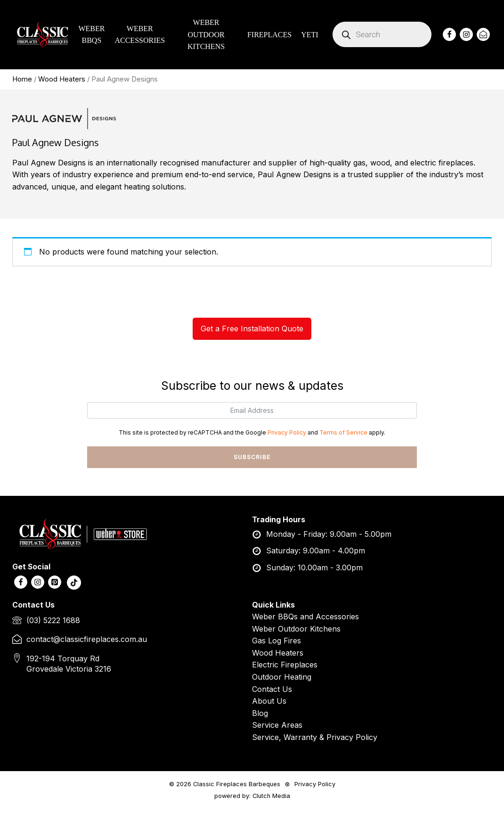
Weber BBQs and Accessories (305, 617)
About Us (269, 701)
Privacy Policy (287, 432)
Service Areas (277, 725)
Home (22, 79)
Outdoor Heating (282, 677)
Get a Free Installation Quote (252, 329)
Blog (260, 713)
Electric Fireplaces (285, 665)
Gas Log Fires (276, 641)
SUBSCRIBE (252, 457)
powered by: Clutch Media (252, 796)
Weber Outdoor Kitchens (296, 629)
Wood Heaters (62, 79)
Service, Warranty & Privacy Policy (315, 737)
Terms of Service (343, 432)
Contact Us (272, 689)
